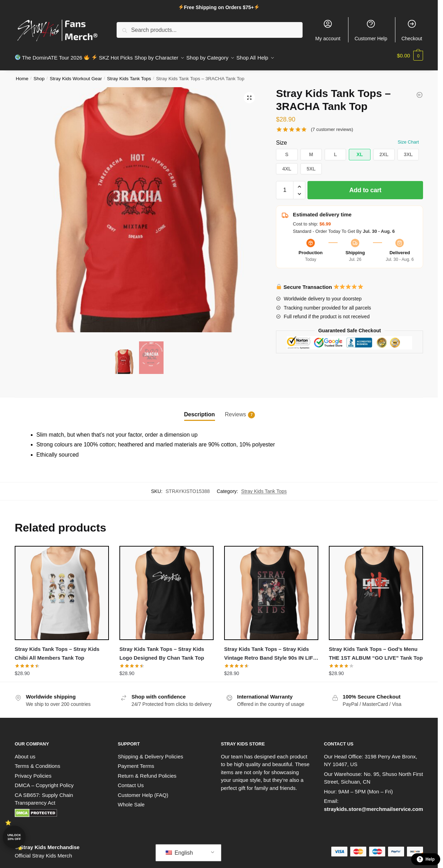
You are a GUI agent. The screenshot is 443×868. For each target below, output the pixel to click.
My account (328, 30)
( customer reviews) (332, 125)
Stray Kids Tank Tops (129, 74)
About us (25, 752)
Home (22, 74)
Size (281, 138)
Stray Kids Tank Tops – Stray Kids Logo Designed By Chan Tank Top (162, 649)
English (179, 849)
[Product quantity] (285, 186)
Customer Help (371, 30)
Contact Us (131, 781)
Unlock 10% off (14, 837)
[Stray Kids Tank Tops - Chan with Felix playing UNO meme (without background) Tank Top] (420, 91)
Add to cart (365, 186)
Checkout (412, 30)
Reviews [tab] (235, 411)
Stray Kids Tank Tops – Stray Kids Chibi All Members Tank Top (57, 649)
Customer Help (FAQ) (143, 791)
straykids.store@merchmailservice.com (373, 805)
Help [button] (426, 859)
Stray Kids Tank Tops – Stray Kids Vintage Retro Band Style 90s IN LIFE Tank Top (270, 650)
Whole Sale (131, 800)
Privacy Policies (33, 772)
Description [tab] (200, 410)
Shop (39, 74)
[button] (249, 93)
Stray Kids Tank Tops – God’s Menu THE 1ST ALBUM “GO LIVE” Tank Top (376, 649)
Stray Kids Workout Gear (76, 74)
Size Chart (408, 138)
